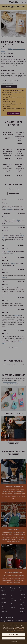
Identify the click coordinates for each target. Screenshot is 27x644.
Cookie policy (21, 629)
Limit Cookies (14, 638)
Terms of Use (13, 631)
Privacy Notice (20, 630)
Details (16, 629)
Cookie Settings (13, 641)
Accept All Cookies (13, 634)
